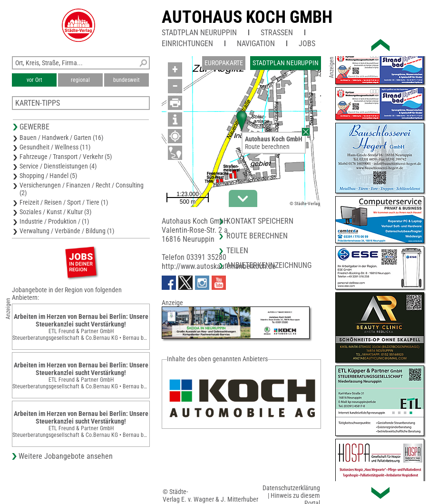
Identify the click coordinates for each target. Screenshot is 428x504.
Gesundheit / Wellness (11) (55, 147)
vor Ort (34, 80)
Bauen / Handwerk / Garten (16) (61, 138)
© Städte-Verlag (305, 203)
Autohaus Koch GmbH (247, 17)
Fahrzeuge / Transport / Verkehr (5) (66, 157)
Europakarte (224, 63)
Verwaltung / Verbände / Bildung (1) (67, 231)
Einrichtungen (187, 44)
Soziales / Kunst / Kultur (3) (55, 212)
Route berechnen (267, 147)
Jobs (307, 44)
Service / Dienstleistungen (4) (58, 166)
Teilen (237, 251)
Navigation (256, 44)
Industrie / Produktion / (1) (54, 221)
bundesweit (126, 80)
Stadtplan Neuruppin (199, 33)
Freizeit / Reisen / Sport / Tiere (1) (64, 202)
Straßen (277, 33)
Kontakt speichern (260, 221)
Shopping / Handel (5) (48, 176)
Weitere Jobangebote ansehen (66, 456)
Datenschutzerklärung (291, 488)
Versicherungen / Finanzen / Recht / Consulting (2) (82, 189)
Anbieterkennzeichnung (269, 265)
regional (80, 80)
